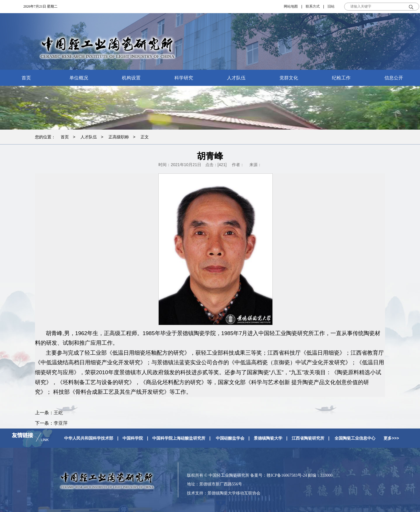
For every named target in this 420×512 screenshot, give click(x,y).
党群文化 (289, 78)
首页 (26, 78)
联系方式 (313, 6)
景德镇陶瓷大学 (268, 438)
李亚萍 (61, 423)
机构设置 (131, 78)
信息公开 (394, 78)
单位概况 (79, 78)
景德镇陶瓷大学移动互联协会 (234, 493)
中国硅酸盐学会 (230, 438)
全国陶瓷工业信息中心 (355, 438)
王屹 (58, 413)
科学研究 (184, 78)
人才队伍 (236, 78)
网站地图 (291, 6)
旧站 (331, 6)
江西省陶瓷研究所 (308, 438)
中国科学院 (133, 438)
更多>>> (391, 438)
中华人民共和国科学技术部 (89, 438)
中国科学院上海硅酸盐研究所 (179, 438)
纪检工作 (341, 78)
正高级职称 (119, 137)
